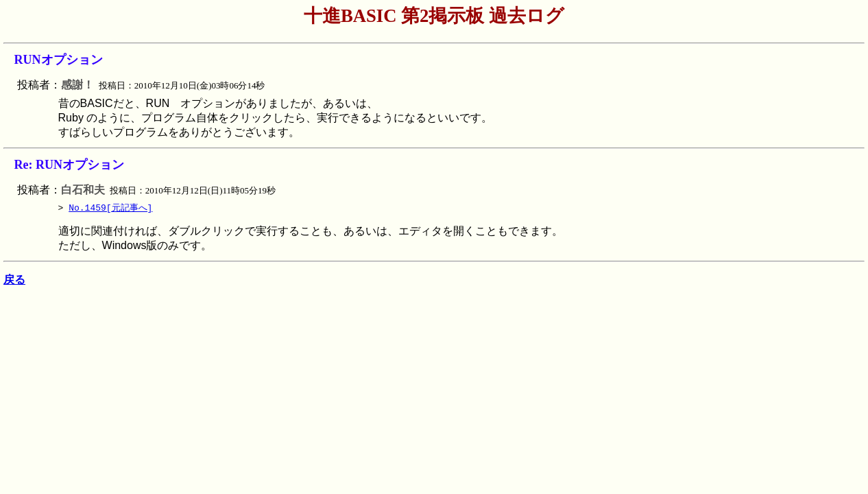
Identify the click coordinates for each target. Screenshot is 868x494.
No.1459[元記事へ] (110, 208)
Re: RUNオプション (69, 165)
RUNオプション (59, 60)
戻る (14, 282)
